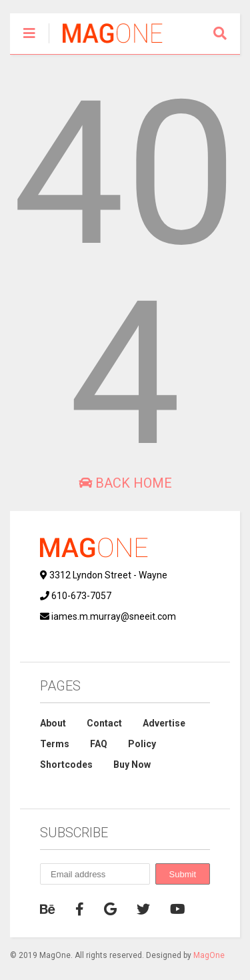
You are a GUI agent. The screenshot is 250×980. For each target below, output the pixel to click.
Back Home (125, 483)
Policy (142, 744)
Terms (55, 744)
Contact (104, 723)
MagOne (209, 955)
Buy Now (132, 765)
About (53, 723)
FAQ (99, 744)
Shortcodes (66, 765)
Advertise (164, 723)
